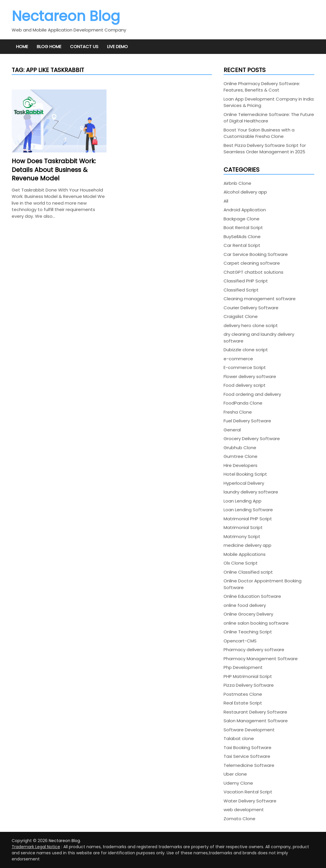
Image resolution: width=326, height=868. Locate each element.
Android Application (245, 210)
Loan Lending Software (248, 510)
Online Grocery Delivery (248, 614)
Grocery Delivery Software (252, 439)
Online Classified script (248, 572)
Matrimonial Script (243, 527)
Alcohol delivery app (245, 192)
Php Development (243, 667)
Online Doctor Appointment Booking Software (263, 584)
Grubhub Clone (240, 448)
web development (244, 810)
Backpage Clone (242, 219)
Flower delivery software (250, 376)
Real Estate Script (243, 703)
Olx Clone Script (241, 563)
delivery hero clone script (251, 325)
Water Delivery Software (250, 801)
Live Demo (117, 46)
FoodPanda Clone (243, 403)
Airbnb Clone (237, 183)
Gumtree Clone (240, 456)
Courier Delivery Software (251, 308)
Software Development (249, 730)
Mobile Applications (245, 554)
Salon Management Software (256, 721)
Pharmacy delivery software (254, 650)
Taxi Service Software (247, 756)
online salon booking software (256, 623)
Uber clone (235, 774)
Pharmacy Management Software (261, 659)
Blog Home (49, 46)
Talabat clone (239, 738)
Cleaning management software (260, 299)
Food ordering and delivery (252, 394)
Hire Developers (240, 465)
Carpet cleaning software (252, 263)
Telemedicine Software (249, 765)
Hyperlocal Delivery (244, 483)
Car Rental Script (242, 245)
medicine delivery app (247, 545)
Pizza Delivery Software (249, 685)
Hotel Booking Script (245, 474)
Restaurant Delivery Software (255, 712)
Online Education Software (252, 596)
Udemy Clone (238, 783)
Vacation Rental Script (248, 792)
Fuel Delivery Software (247, 421)
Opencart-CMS (240, 641)
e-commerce (238, 359)
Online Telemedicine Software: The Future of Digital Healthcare (269, 118)
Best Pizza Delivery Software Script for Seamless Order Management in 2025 (265, 149)
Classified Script (241, 290)
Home (22, 46)
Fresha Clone (238, 412)
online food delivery (245, 605)
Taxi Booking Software (247, 747)
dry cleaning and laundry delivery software (259, 338)
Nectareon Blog (66, 16)
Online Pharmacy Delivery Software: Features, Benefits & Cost (262, 87)
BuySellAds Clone (242, 237)
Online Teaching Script (248, 632)
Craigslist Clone (241, 316)
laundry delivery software (251, 492)
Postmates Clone (243, 694)
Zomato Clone (239, 819)
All (226, 201)
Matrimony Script (242, 536)
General (232, 430)
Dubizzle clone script (246, 350)
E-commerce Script (245, 367)
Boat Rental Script (243, 227)
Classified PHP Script (246, 281)
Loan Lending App (243, 501)
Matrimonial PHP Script (248, 519)
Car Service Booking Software (256, 254)
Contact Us (84, 46)
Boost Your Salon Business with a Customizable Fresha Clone (259, 133)
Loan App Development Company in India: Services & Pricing (269, 102)
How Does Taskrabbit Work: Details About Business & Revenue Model (54, 169)
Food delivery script (245, 385)
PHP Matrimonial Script (248, 676)
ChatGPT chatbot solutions (253, 272)
